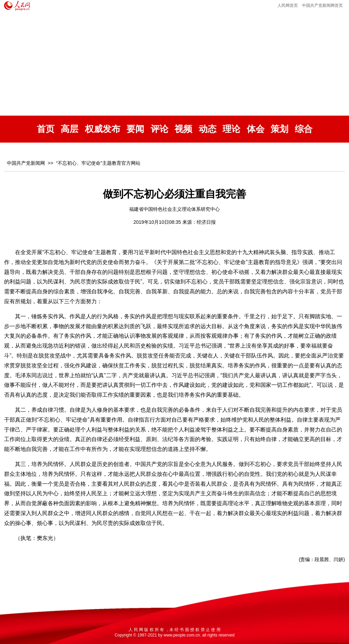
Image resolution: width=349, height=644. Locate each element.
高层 (70, 129)
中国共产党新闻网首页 (322, 5)
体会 (256, 129)
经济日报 (206, 222)
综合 (304, 129)
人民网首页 (288, 5)
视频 (183, 129)
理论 (231, 129)
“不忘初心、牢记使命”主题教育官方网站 (98, 163)
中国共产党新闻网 (26, 163)
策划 (279, 129)
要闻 (135, 129)
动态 (208, 129)
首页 (46, 129)
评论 (160, 129)
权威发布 (103, 129)
